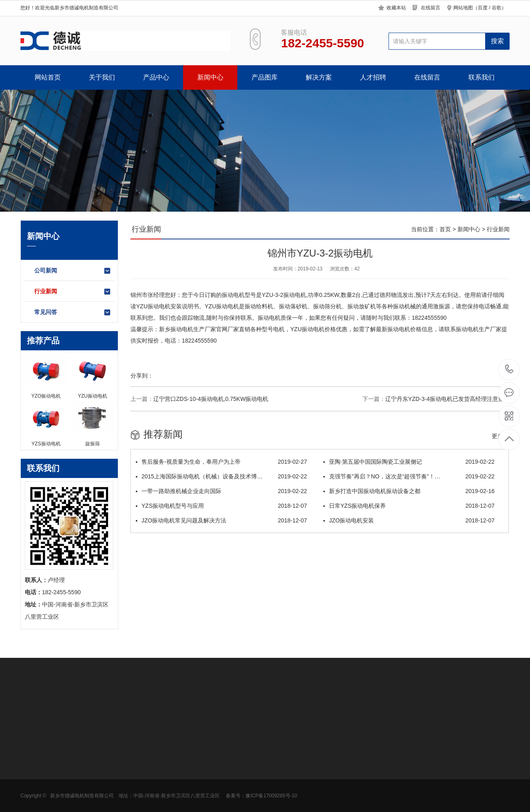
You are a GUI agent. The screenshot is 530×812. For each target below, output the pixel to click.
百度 (483, 8)
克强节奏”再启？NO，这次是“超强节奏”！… (409, 476)
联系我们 (481, 77)
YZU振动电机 (153, 306)
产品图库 (265, 77)
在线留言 (431, 8)
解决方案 (319, 77)
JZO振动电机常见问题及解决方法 (221, 520)
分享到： (142, 376)
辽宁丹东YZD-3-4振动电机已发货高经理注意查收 (447, 399)
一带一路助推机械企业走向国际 (221, 491)
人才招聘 (373, 77)
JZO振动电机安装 (409, 520)
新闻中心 (210, 77)
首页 (445, 229)
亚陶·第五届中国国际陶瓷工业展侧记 (409, 462)
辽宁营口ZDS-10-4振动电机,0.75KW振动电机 (211, 399)
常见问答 (73, 312)
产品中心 (156, 77)
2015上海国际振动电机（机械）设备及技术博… (221, 476)
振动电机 (233, 295)
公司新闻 (73, 271)
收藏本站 (396, 8)
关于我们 (102, 77)
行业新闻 (73, 292)
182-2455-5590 (509, 370)
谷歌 (497, 8)
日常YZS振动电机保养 (409, 506)
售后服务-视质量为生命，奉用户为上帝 (221, 462)
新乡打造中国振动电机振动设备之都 (409, 491)
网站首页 (48, 77)
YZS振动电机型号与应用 (221, 506)
